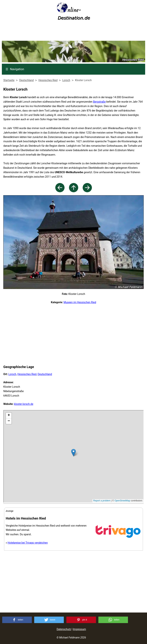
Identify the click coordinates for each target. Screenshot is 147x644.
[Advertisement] (74, 32)
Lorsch (12, 374)
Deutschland (45, 374)
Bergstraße (99, 102)
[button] (17, 620)
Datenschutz (64, 629)
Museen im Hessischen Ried (80, 302)
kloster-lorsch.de (24, 404)
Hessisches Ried (27, 374)
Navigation (15, 69)
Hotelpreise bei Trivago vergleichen (28, 543)
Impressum (80, 629)
